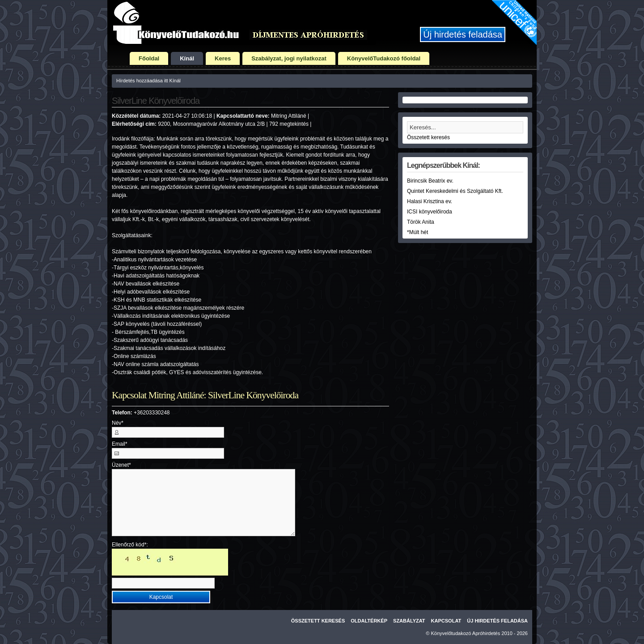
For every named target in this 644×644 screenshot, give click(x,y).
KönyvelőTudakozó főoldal (384, 58)
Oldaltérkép (369, 621)
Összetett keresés (428, 137)
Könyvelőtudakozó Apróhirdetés (466, 633)
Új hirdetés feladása (463, 34)
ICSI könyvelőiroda (430, 212)
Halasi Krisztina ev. (430, 201)
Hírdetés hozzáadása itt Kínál (148, 81)
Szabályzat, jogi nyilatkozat (289, 58)
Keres (223, 58)
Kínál (187, 58)
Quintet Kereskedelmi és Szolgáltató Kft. (455, 191)
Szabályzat (409, 621)
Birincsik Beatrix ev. (430, 181)
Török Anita (421, 222)
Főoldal (149, 58)
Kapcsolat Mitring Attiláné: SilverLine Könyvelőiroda (205, 395)
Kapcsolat (446, 621)
